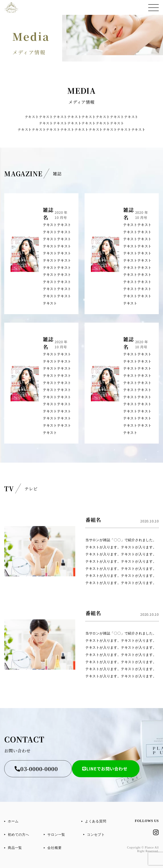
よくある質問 (96, 821)
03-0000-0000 (36, 769)
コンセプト (96, 835)
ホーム (13, 821)
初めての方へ (18, 835)
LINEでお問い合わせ (105, 769)
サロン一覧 (56, 835)
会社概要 (54, 848)
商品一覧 (15, 848)
